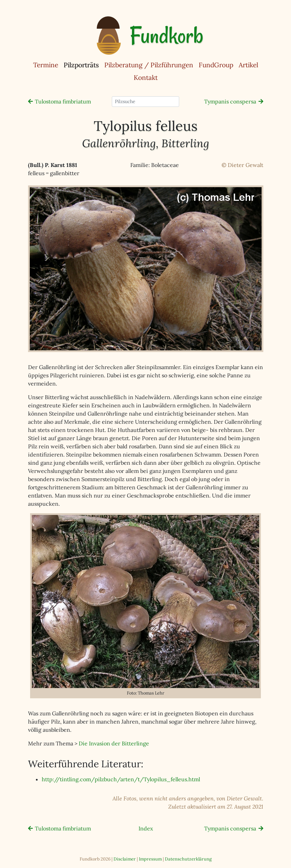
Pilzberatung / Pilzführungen (149, 65)
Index (146, 828)
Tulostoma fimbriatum (63, 101)
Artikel (248, 65)
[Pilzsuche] (145, 102)
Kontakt (146, 78)
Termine (46, 65)
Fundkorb (166, 36)
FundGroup (216, 65)
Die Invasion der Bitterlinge (114, 743)
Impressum (150, 859)
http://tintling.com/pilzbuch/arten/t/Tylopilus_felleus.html (121, 779)
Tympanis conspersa (230, 101)
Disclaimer (125, 859)
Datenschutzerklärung (188, 859)
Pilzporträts (83, 65)
